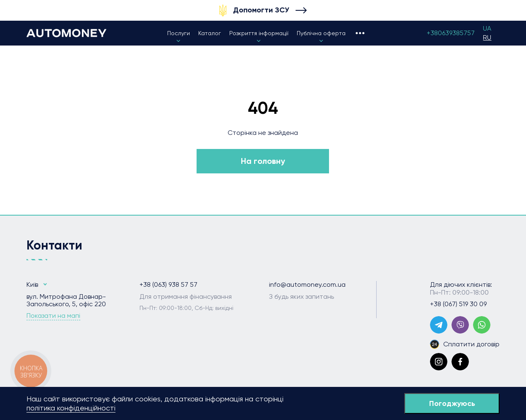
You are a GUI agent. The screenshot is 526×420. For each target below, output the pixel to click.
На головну (263, 161)
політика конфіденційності (71, 408)
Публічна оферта (321, 33)
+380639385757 (451, 33)
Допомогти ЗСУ (261, 10)
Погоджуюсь (452, 403)
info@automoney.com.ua (307, 285)
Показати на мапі (53, 316)
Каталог (210, 33)
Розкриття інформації (259, 33)
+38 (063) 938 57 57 (168, 285)
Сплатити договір (465, 344)
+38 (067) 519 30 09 (458, 304)
